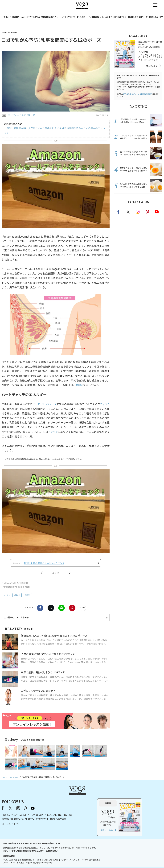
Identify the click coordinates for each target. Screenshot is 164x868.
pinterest (148, 212)
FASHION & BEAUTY (100, 17)
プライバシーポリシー (77, 859)
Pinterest (72, 606)
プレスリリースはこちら (44, 859)
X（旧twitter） (51, 606)
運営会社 (113, 859)
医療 (28, 593)
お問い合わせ (25, 859)
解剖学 (18, 593)
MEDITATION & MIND (35, 17)
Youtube (157, 212)
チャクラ (55, 427)
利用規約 (61, 859)
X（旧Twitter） (51, 794)
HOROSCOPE (136, 17)
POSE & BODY (11, 17)
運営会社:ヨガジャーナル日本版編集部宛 (138, 94)
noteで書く (83, 606)
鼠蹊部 (80, 380)
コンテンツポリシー (98, 859)
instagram (138, 212)
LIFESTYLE (119, 17)
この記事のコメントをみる (16, 615)
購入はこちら (152, 66)
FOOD (81, 17)
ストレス (7, 593)
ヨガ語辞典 (139, 859)
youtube (73, 794)
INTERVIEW (68, 17)
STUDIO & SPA (155, 17)
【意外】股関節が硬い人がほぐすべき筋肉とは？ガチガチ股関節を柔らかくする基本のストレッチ (53, 128)
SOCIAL (53, 17)
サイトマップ (125, 859)
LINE (61, 606)
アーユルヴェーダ (48, 399)
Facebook (40, 606)
